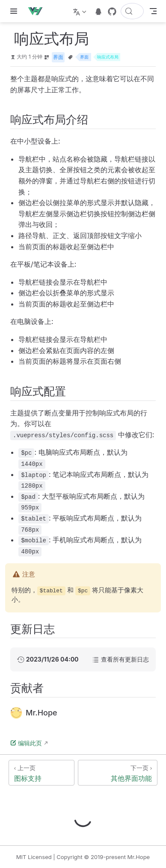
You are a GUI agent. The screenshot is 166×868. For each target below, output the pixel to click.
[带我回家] (38, 11)
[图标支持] (41, 773)
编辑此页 (26, 743)
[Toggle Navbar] (153, 11)
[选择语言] (81, 11)
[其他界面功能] (118, 773)
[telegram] (98, 12)
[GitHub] (112, 12)
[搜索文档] (132, 11)
